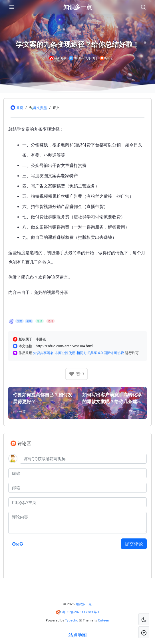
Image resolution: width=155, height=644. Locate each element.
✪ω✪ (18, 544)
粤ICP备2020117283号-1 (81, 612)
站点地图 (78, 635)
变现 (29, 321)
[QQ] (83, 459)
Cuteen (103, 620)
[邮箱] (77, 488)
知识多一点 (84, 604)
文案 (19, 321)
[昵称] (77, 473)
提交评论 (134, 544)
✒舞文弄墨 (38, 108)
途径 (40, 321)
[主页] (77, 502)
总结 (51, 321)
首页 (20, 108)
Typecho (72, 620)
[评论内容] (77, 523)
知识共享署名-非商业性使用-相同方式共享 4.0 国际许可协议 (79, 353)
